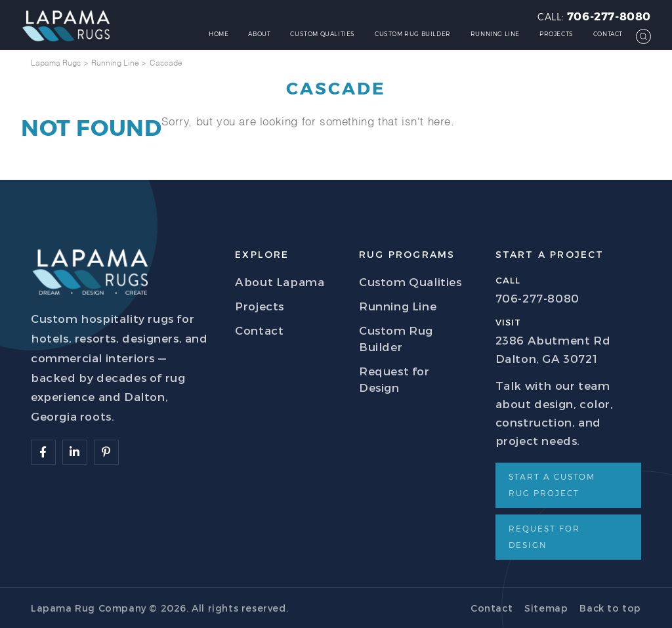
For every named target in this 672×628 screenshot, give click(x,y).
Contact (608, 34)
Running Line (495, 34)
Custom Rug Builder (413, 34)
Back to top (610, 608)
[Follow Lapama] (43, 452)
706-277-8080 (609, 16)
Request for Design (544, 536)
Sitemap (546, 608)
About (259, 34)
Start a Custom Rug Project (552, 485)
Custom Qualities (323, 34)
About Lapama (280, 282)
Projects (556, 34)
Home (219, 34)
